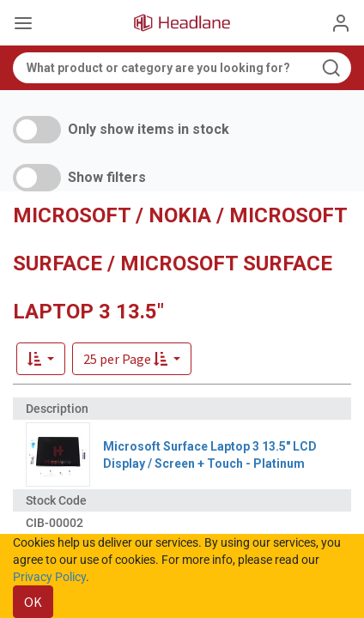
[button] (132, 359)
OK (33, 602)
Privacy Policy (49, 577)
